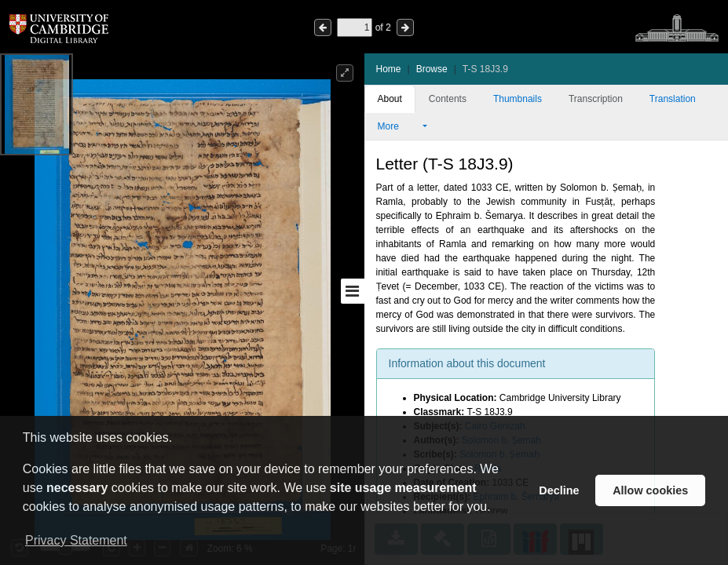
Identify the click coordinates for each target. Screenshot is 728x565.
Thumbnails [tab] (518, 99)
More (399, 126)
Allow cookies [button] (650, 490)
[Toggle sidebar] (353, 291)
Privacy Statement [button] (76, 540)
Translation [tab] (673, 99)
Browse (432, 69)
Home (389, 69)
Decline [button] (559, 490)
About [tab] (390, 99)
